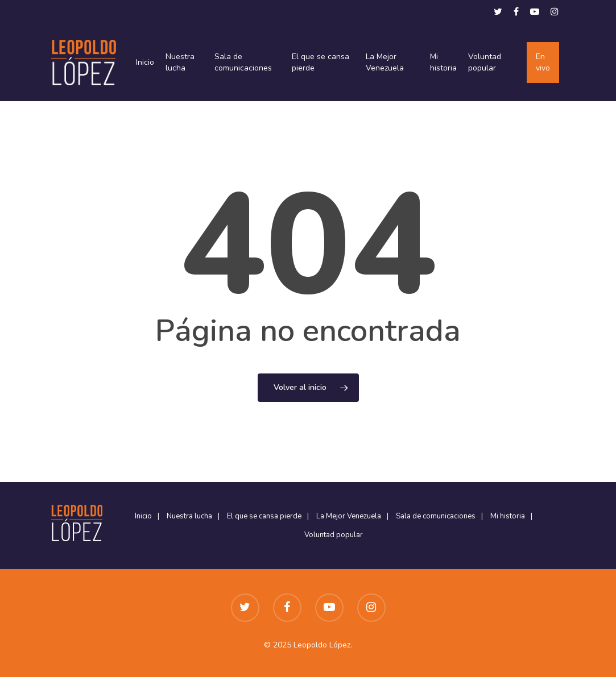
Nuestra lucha (180, 62)
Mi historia (443, 62)
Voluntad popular (485, 62)
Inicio (145, 62)
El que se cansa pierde (321, 62)
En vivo (543, 62)
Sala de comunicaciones (243, 62)
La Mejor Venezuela (385, 62)
